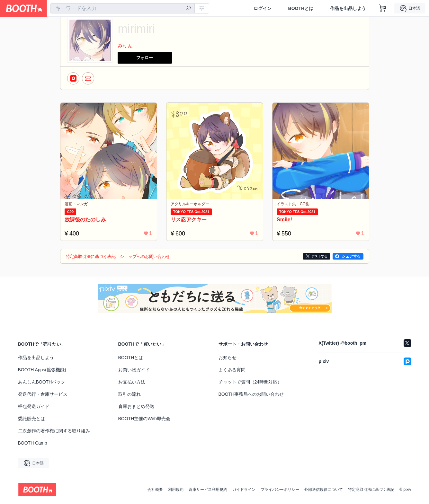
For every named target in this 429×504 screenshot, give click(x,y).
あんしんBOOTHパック (42, 382)
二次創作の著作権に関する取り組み (54, 431)
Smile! (286, 219)
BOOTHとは (301, 8)
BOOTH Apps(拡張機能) (42, 370)
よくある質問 (232, 370)
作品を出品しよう (348, 8)
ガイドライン (244, 490)
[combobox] (122, 8)
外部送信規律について (324, 490)
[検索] (188, 9)
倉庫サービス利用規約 (208, 490)
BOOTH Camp (33, 443)
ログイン (262, 8)
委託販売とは (31, 419)
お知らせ (228, 358)
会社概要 (155, 490)
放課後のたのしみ (86, 219)
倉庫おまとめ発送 (136, 406)
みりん (125, 46)
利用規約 (176, 490)
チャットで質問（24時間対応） (250, 382)
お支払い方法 (132, 382)
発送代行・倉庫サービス (43, 394)
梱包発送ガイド (34, 406)
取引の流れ (130, 394)
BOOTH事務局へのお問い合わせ (251, 394)
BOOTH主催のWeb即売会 (144, 419)
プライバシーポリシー (280, 490)
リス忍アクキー (190, 219)
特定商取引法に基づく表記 (371, 490)
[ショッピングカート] (383, 8)
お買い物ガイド (134, 370)
